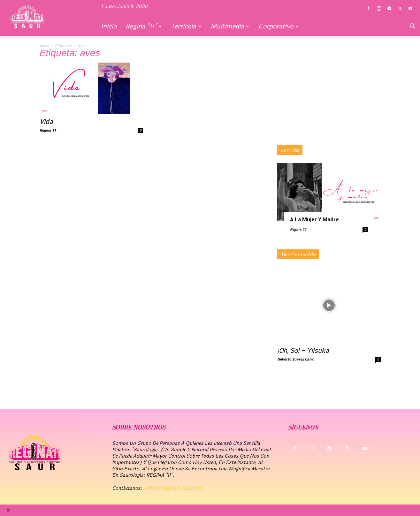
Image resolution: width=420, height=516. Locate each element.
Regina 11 (48, 130)
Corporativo (278, 26)
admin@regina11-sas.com (173, 488)
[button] (412, 27)
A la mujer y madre (314, 219)
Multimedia (230, 26)
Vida (46, 122)
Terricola (186, 26)
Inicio (109, 26)
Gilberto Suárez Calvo (296, 359)
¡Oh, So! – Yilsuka (303, 351)
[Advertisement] (329, 102)
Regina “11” (144, 26)
